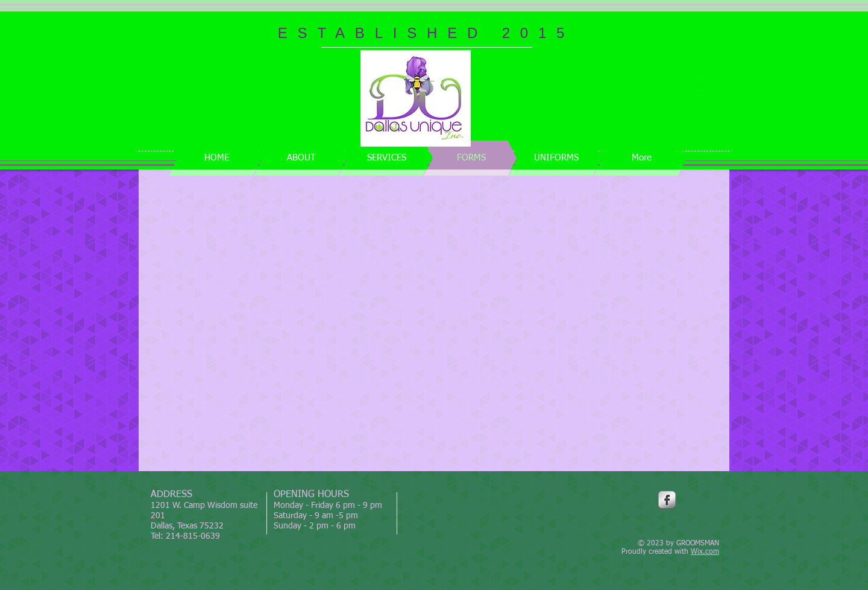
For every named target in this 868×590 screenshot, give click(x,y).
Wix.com (705, 552)
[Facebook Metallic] (667, 500)
